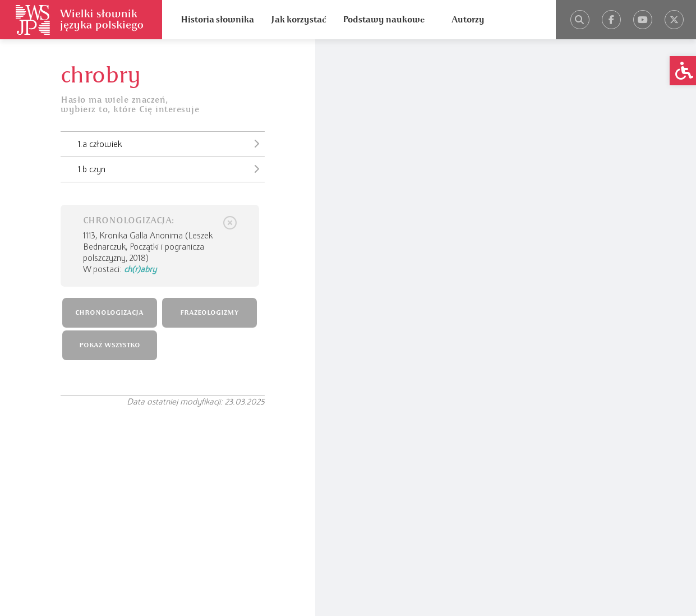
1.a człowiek (171, 144)
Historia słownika (217, 20)
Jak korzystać (298, 20)
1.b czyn (171, 169)
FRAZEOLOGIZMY (209, 313)
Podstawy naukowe (384, 20)
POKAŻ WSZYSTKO (110, 345)
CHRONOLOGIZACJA (109, 313)
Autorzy (468, 20)
